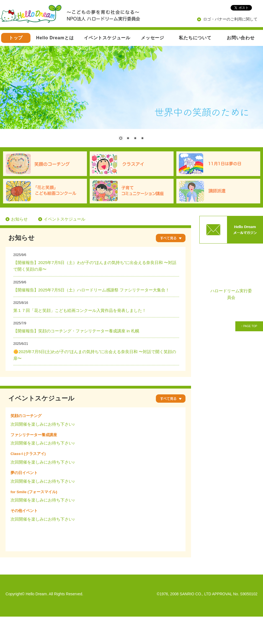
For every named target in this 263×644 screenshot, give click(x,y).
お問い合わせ (241, 38)
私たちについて (195, 38)
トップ (16, 38)
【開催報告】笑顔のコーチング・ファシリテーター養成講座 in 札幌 (76, 331)
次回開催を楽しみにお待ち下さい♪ (43, 424)
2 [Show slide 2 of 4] (128, 139)
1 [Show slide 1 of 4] (121, 139)
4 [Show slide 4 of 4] (142, 139)
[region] (131, 97)
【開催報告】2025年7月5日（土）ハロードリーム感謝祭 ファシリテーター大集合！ (91, 290)
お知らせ (19, 219)
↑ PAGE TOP (249, 326)
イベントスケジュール (107, 38)
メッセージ (153, 38)
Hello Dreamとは (55, 38)
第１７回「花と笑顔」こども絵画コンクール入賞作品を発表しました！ (80, 310)
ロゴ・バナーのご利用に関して (230, 19)
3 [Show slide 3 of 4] (135, 139)
